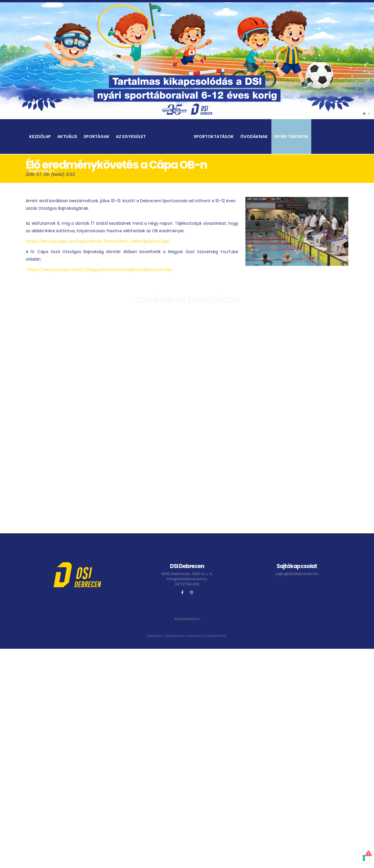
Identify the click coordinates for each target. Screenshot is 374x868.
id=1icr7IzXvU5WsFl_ (111, 244)
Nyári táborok (291, 137)
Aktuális (67, 137)
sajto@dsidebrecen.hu (297, 574)
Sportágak (97, 137)
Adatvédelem (187, 619)
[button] (364, 114)
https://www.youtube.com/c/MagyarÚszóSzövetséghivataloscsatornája (99, 272)
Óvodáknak (254, 137)
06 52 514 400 (187, 584)
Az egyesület (131, 137)
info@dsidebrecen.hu (187, 579)
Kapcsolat (42, 172)
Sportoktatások (214, 137)
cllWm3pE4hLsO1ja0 (150, 244)
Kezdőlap (40, 137)
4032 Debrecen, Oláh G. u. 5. (187, 574)
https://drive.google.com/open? (58, 244)
